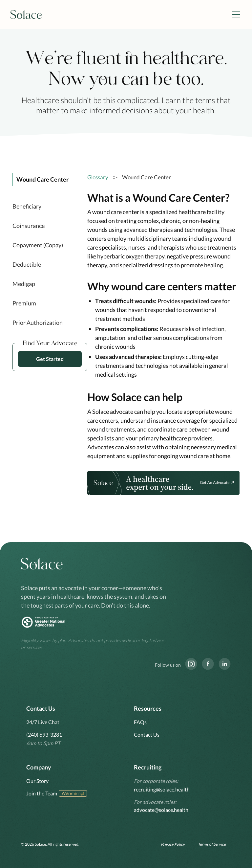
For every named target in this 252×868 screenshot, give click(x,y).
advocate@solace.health (161, 810)
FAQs (140, 722)
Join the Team (42, 793)
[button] (235, 14)
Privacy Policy (173, 844)
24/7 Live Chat (43, 722)
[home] (26, 15)
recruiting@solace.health (162, 789)
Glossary (98, 177)
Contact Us (147, 734)
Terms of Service (212, 844)
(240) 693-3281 (44, 734)
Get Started (50, 359)
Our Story (37, 781)
